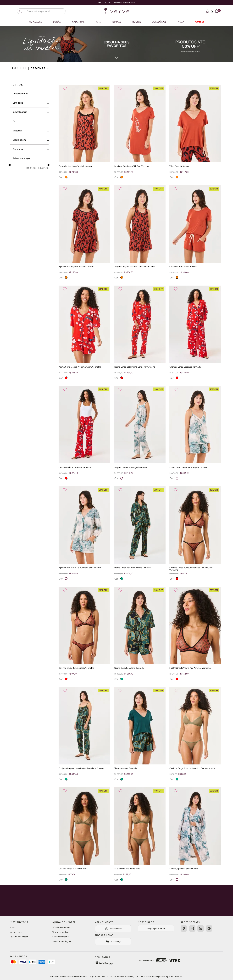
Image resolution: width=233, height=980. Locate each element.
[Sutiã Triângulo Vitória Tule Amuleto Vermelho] (195, 635)
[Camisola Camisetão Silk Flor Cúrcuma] (140, 133)
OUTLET (200, 22)
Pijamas (116, 22)
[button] (29, 94)
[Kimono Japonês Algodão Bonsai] (195, 836)
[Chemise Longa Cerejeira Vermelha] (195, 334)
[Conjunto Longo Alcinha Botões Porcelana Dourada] (84, 735)
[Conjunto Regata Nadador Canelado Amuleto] (140, 233)
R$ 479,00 (42, 168)
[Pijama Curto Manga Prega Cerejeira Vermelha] (84, 334)
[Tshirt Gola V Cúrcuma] (195, 133)
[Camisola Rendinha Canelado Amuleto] (84, 133)
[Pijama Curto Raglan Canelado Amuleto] (84, 233)
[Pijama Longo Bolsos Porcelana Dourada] (140, 535)
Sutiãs (57, 22)
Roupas (137, 22)
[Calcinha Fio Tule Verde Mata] (140, 836)
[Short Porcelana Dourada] (140, 735)
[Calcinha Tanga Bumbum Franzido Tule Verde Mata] (195, 735)
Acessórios (159, 22)
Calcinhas (78, 22)
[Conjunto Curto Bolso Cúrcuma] (195, 233)
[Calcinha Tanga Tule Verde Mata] (84, 836)
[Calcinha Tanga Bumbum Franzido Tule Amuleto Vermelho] (195, 535)
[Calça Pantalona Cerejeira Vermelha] (84, 434)
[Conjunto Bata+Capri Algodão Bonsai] (140, 434)
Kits (98, 22)
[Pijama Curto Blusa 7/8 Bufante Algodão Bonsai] (84, 535)
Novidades (35, 22)
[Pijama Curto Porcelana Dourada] (140, 635)
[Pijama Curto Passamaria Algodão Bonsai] (195, 434)
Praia (181, 22)
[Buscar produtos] (20, 11)
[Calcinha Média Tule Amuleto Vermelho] (84, 635)
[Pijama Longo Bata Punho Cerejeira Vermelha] (140, 334)
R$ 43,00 (31, 168)
